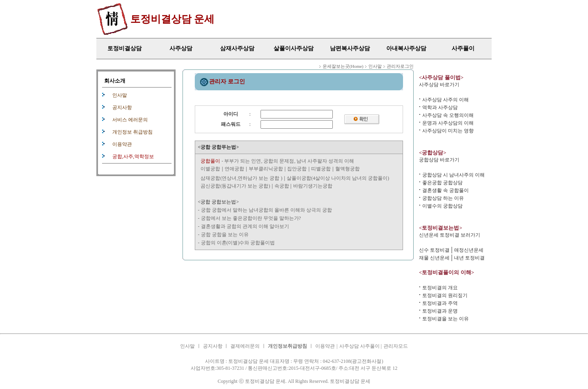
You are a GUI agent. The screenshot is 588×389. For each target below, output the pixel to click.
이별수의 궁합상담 (442, 206)
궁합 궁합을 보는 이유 (225, 235)
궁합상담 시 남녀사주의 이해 (453, 175)
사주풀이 (463, 48)
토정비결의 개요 (440, 288)
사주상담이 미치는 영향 (448, 131)
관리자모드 (396, 346)
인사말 (120, 95)
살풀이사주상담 (294, 48)
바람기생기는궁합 (313, 186)
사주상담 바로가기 (439, 85)
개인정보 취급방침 (133, 132)
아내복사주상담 (406, 48)
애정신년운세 (469, 250)
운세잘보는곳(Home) (343, 66)
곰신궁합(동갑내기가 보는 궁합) (235, 186)
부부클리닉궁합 (266, 169)
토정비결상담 (125, 48)
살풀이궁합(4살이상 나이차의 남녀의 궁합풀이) (338, 178)
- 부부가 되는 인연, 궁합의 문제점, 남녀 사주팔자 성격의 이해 (277, 161)
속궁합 (282, 186)
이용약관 (122, 144)
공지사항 (122, 107)
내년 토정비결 (469, 258)
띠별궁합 (321, 169)
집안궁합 (297, 169)
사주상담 (181, 48)
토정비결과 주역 (440, 303)
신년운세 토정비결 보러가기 (450, 235)
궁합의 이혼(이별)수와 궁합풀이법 (238, 243)
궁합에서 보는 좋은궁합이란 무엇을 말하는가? (251, 218)
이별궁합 (210, 169)
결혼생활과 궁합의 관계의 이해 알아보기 (245, 226)
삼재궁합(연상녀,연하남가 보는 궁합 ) (241, 178)
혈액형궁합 (347, 169)
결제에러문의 (245, 346)
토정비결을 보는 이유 (445, 319)
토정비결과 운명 (440, 311)
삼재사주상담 (237, 48)
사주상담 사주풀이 (360, 346)
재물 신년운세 (434, 258)
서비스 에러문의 (130, 120)
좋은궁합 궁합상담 (442, 183)
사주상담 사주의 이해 (445, 100)
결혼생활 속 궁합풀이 (445, 190)
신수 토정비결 (434, 250)
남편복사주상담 (350, 48)
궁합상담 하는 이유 (443, 198)
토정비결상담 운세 (172, 19)
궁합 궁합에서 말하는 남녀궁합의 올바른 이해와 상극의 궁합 (266, 210)
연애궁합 (234, 169)
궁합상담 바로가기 (439, 160)
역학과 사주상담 (440, 107)
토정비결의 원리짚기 (445, 295)
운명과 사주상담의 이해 (448, 123)
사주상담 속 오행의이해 (448, 115)
